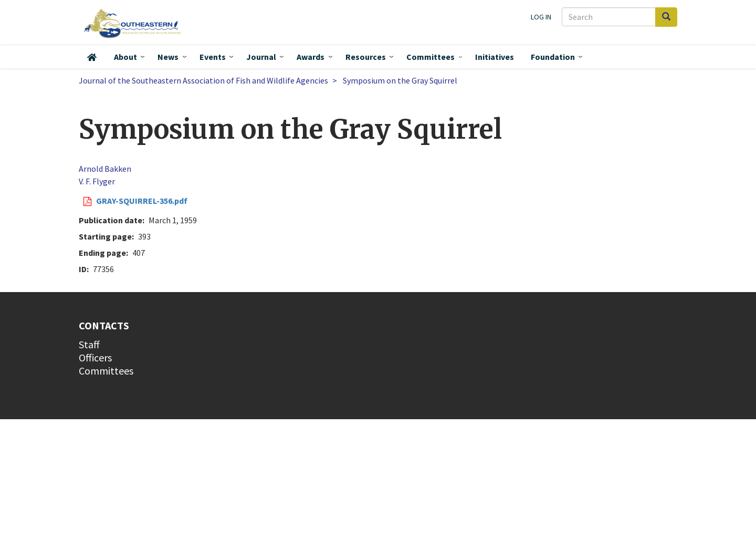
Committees (430, 57)
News (168, 57)
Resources (366, 57)
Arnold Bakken (105, 169)
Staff (89, 344)
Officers (95, 357)
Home (92, 57)
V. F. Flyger (97, 181)
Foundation (553, 57)
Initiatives (495, 57)
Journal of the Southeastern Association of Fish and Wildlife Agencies (203, 80)
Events (213, 57)
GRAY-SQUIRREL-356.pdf (142, 201)
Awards (311, 57)
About (125, 57)
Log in (541, 17)
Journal (261, 57)
